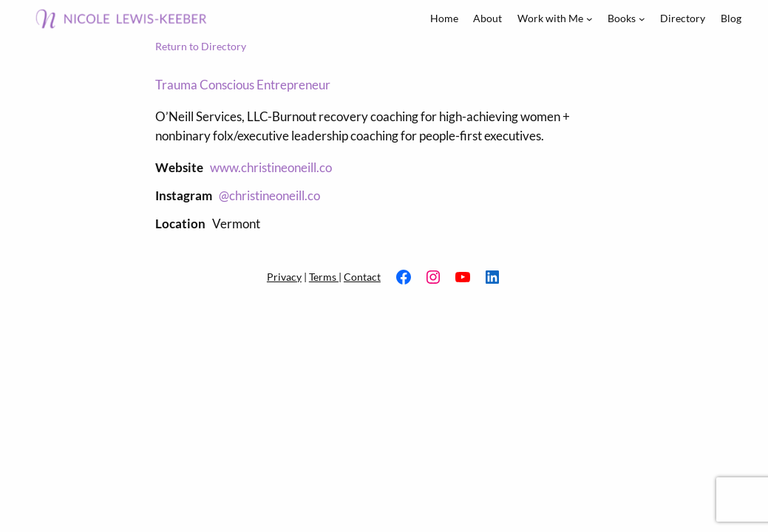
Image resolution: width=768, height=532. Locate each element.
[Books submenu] (642, 19)
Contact (362, 277)
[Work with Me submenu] (589, 19)
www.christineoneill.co (271, 167)
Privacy (284, 277)
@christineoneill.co (269, 195)
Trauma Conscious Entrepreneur (243, 85)
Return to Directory (201, 46)
